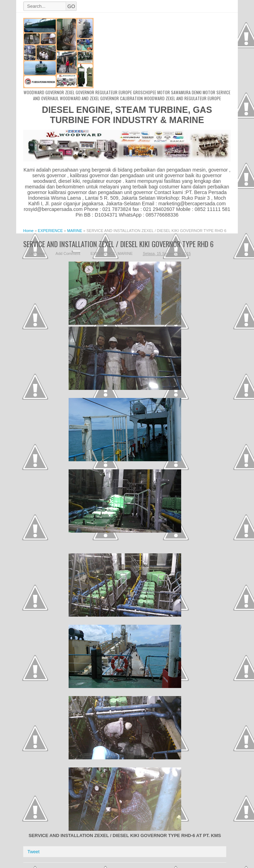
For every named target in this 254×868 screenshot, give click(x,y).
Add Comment (68, 253)
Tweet (33, 852)
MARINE (125, 253)
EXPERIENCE (103, 253)
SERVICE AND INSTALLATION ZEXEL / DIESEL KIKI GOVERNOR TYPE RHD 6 (118, 244)
